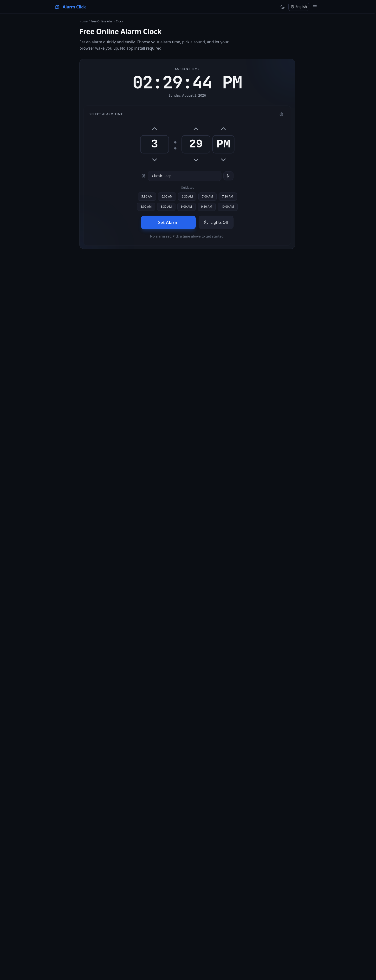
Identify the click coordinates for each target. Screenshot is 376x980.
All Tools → (187, 783)
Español (125, 922)
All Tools (163, 908)
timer (168, 422)
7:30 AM (228, 196)
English (77, 922)
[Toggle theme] (283, 7)
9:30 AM (207, 207)
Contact (195, 908)
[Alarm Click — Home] (70, 7)
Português (160, 922)
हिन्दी (297, 922)
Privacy (211, 908)
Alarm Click (276, 284)
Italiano (178, 922)
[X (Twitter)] (303, 908)
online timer (284, 410)
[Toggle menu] (315, 7)
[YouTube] (295, 908)
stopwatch (271, 623)
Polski (214, 922)
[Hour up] (155, 129)
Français (141, 922)
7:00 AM (207, 196)
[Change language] (299, 7)
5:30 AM (147, 196)
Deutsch (108, 922)
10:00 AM (228, 207)
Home (84, 21)
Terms (227, 908)
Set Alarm (168, 222)
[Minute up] (196, 129)
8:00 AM (146, 207)
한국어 (259, 922)
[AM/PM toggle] (223, 129)
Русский (229, 922)
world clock (95, 628)
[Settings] (281, 114)
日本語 (245, 922)
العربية (285, 922)
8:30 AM (166, 207)
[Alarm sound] (185, 176)
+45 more (79, 932)
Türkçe (92, 922)
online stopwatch (161, 445)
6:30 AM (187, 196)
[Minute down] (196, 160)
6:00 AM (167, 196)
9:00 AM (187, 207)
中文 (272, 922)
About (179, 908)
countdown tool (92, 652)
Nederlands (197, 922)
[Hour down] (155, 160)
